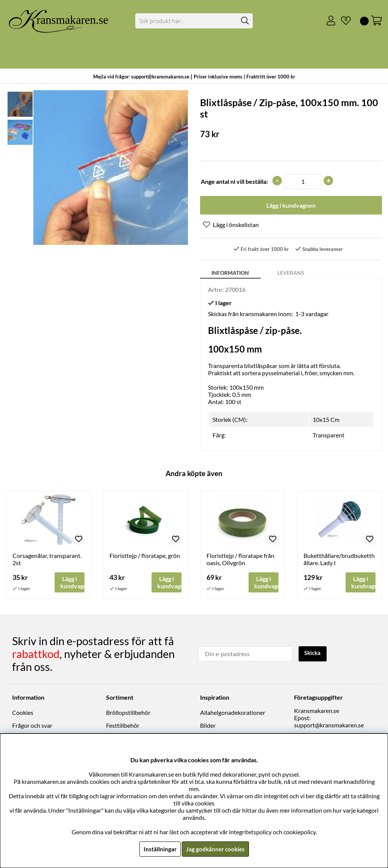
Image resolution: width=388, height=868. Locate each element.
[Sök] (194, 21)
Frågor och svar (32, 726)
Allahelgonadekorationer (233, 713)
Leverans (291, 273)
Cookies (23, 713)
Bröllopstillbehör (128, 713)
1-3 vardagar (312, 314)
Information (230, 273)
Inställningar (159, 849)
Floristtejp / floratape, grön (145, 556)
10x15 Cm (326, 420)
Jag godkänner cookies (215, 849)
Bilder (208, 726)
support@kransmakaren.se (329, 725)
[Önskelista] (343, 21)
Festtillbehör (123, 726)
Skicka (314, 653)
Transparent (329, 435)
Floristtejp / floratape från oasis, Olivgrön (240, 559)
